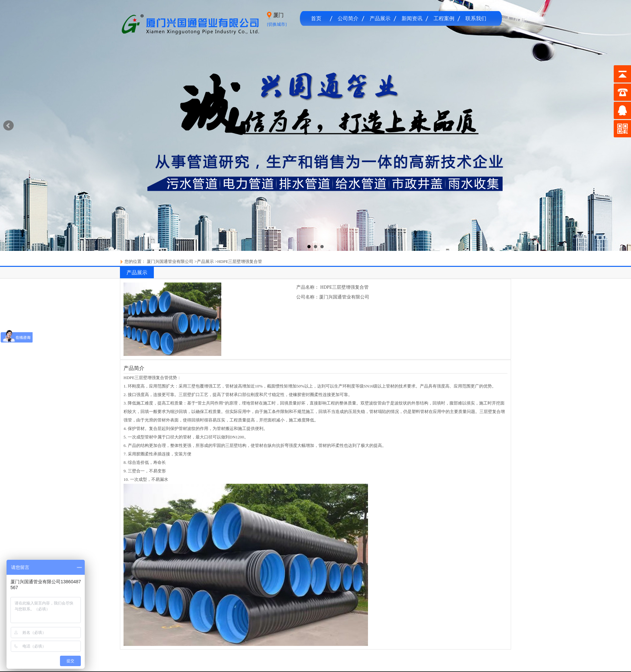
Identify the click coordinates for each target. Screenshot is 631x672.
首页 (316, 18)
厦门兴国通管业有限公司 (169, 261)
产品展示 (380, 18)
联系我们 (476, 18)
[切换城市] (277, 24)
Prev (8, 126)
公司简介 (348, 18)
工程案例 (444, 18)
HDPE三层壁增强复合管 (240, 261)
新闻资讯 (412, 18)
